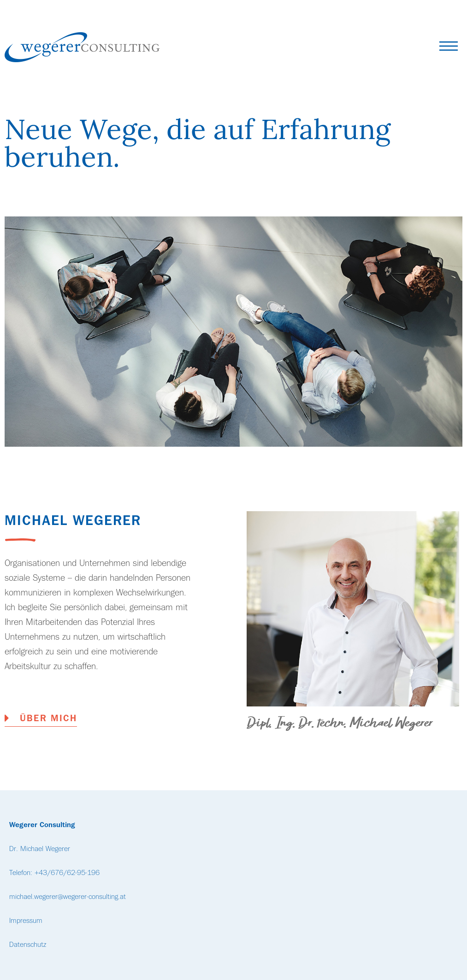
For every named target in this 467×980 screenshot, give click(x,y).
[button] (449, 48)
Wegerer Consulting (42, 825)
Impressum (26, 921)
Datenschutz (28, 945)
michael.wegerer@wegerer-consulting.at (68, 897)
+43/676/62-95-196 (67, 873)
